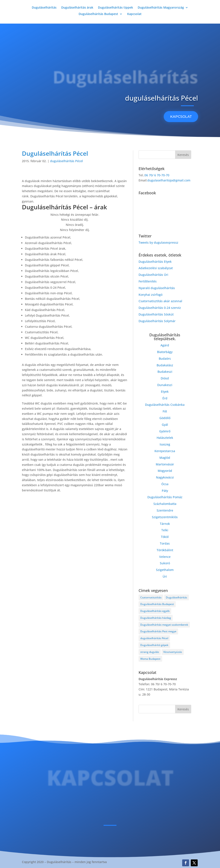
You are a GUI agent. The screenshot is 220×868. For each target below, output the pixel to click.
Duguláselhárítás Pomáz (165, 497)
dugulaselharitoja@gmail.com (169, 180)
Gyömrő (165, 431)
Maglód (165, 458)
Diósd (165, 378)
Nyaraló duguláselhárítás (157, 288)
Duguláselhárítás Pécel (55, 153)
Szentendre (165, 510)
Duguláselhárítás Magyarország (161, 8)
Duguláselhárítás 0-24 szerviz (160, 308)
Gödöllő (165, 418)
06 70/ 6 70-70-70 (157, 175)
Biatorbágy (165, 352)
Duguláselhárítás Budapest (98, 14)
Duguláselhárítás (44, 8)
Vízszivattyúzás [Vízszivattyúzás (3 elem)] (173, 652)
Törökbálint (165, 550)
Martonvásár (165, 464)
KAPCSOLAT (181, 117)
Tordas (165, 543)
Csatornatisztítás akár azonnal (160, 301)
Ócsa (165, 484)
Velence (165, 557)
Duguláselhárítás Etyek (155, 262)
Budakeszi (165, 372)
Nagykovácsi (165, 477)
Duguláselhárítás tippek (115, 8)
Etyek (165, 392)
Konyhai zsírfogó (150, 295)
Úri (165, 576)
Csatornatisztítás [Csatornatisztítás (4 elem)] (151, 597)
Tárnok (165, 524)
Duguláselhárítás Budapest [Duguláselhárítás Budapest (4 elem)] (157, 604)
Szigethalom (165, 570)
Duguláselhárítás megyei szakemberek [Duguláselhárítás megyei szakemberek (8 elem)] (164, 625)
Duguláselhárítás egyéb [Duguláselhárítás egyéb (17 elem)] (155, 611)
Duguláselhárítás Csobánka (165, 405)
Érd (165, 398)
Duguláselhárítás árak (77, 8)
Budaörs (165, 359)
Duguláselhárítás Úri (153, 275)
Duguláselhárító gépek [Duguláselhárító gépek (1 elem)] (154, 645)
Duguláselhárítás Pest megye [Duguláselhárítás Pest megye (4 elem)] (158, 631)
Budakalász (165, 365)
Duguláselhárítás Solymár (157, 321)
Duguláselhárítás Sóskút (156, 314)
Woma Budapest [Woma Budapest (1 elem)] (150, 659)
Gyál (165, 425)
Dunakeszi (165, 385)
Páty (165, 491)
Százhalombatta (165, 504)
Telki (165, 530)
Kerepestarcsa (165, 451)
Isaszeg (165, 444)
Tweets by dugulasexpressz (158, 242)
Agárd (165, 345)
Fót (165, 411)
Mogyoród (165, 471)
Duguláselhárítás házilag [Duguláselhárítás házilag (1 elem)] (156, 618)
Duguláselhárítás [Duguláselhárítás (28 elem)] (176, 597)
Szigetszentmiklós (165, 517)
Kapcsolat (134, 14)
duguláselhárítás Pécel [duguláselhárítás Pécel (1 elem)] (154, 638)
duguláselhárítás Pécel (66, 161)
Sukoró (165, 563)
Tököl (165, 537)
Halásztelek (165, 438)
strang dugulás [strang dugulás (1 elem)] (150, 652)
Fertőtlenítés (148, 281)
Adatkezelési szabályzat (156, 268)
